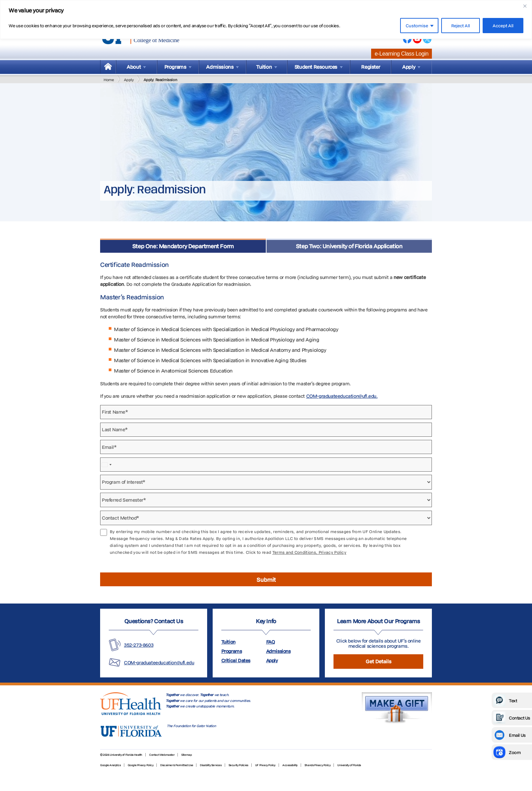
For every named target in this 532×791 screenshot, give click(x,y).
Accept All (503, 26)
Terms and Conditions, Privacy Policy (309, 552)
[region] (266, 20)
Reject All (461, 26)
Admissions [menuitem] (220, 67)
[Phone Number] (266, 465)
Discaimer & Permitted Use (177, 765)
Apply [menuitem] (409, 67)
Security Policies (238, 765)
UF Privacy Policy (265, 765)
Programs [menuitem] (175, 67)
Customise (417, 26)
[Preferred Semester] (266, 500)
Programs (232, 651)
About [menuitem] (134, 67)
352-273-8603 (139, 645)
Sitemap (186, 755)
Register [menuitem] (370, 67)
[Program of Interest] (266, 482)
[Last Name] (266, 430)
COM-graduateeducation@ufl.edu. (342, 396)
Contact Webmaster (162, 755)
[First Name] (266, 412)
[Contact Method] (266, 518)
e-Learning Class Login (402, 54)
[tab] (183, 246)
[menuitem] (108, 67)
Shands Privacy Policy (318, 765)
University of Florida (349, 765)
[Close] (525, 6)
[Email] (266, 447)
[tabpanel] (266, 419)
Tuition (228, 642)
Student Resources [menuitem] (316, 67)
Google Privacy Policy (141, 765)
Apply (129, 80)
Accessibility (290, 765)
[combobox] (107, 465)
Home (109, 80)
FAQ (270, 642)
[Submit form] (266, 579)
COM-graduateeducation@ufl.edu (159, 663)
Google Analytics (110, 765)
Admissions (278, 651)
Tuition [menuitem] (264, 67)
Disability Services (211, 765)
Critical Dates (236, 660)
